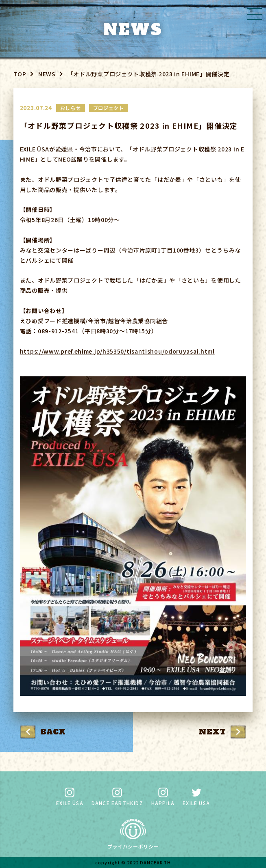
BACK (53, 732)
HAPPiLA (163, 797)
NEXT (212, 732)
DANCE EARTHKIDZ (117, 797)
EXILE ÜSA (70, 797)
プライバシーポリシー (133, 846)
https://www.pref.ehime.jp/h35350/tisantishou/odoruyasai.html (117, 351)
